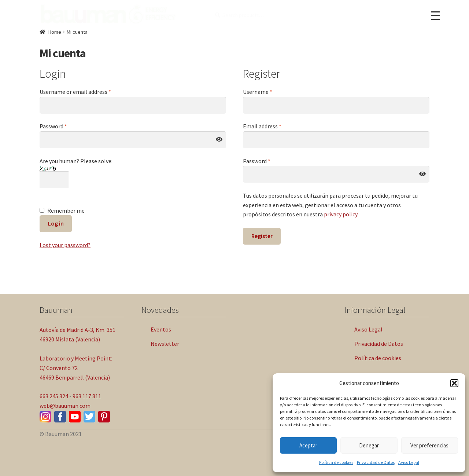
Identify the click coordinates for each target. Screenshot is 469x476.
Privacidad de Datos (376, 462)
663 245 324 (54, 396)
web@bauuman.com (65, 406)
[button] (454, 383)
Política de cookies (336, 462)
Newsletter (165, 344)
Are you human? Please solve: (76, 170)
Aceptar (308, 445)
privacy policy (341, 214)
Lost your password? (65, 245)
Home (55, 32)
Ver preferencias (429, 445)
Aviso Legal (409, 462)
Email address (262, 126)
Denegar (369, 445)
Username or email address (75, 92)
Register (262, 236)
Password (53, 126)
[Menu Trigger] (435, 16)
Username (258, 92)
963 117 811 (87, 396)
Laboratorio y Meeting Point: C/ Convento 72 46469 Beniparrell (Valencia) (76, 368)
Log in (56, 223)
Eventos (161, 329)
